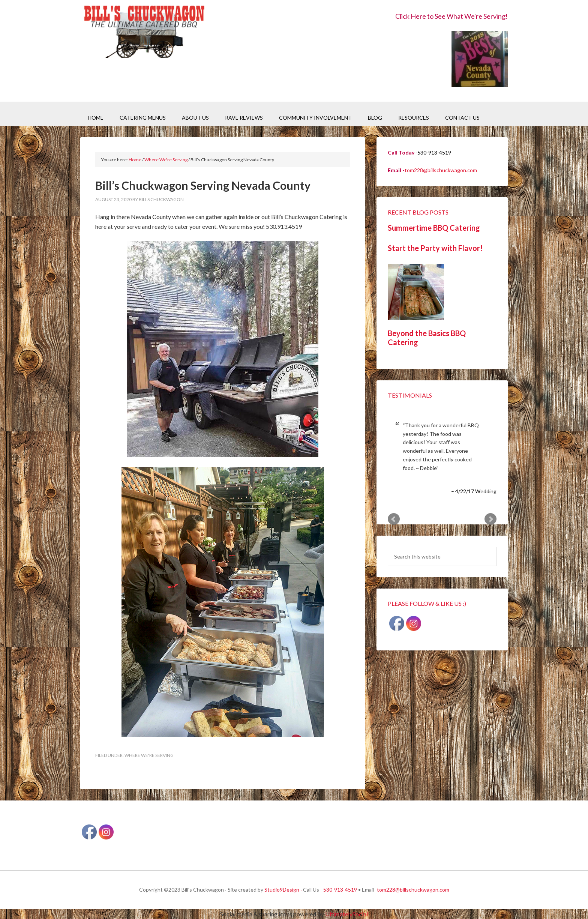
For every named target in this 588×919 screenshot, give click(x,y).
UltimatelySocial (346, 914)
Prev (394, 519)
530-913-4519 (340, 890)
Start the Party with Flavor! (435, 248)
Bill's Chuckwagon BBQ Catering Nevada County (144, 33)
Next (490, 519)
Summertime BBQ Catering (434, 228)
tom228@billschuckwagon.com (441, 170)
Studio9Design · (283, 890)
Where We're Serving (149, 755)
